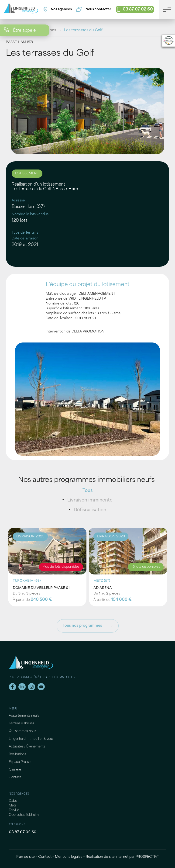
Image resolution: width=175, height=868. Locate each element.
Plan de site (26, 857)
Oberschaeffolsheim (24, 815)
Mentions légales (69, 857)
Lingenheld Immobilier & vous (31, 739)
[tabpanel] (88, 111)
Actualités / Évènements (27, 747)
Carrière (15, 770)
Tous (88, 491)
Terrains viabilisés (21, 724)
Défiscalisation (90, 510)
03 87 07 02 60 (23, 832)
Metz (13, 806)
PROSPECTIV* (147, 857)
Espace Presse (20, 762)
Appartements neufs (24, 716)
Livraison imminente (90, 500)
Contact (15, 777)
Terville (14, 810)
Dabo (13, 801)
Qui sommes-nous (22, 731)
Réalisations (17, 754)
